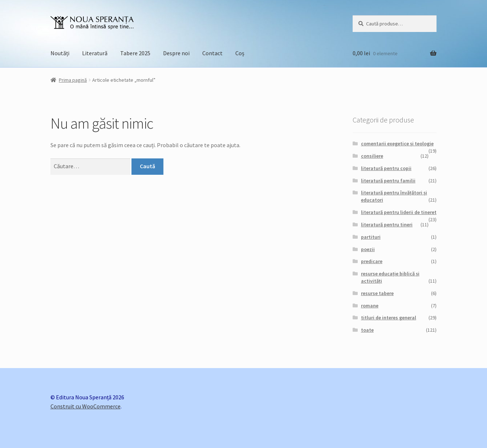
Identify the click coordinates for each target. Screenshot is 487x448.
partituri (371, 237)
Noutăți (60, 53)
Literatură (95, 53)
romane (370, 306)
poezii (368, 249)
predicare (372, 261)
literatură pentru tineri (387, 225)
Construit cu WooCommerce (86, 406)
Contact (212, 53)
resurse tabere (377, 293)
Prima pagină (73, 80)
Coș (240, 53)
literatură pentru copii (386, 168)
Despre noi (176, 53)
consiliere (372, 156)
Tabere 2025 (135, 53)
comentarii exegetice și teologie (397, 144)
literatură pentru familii (388, 181)
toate (367, 330)
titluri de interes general (389, 318)
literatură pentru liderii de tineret (399, 212)
